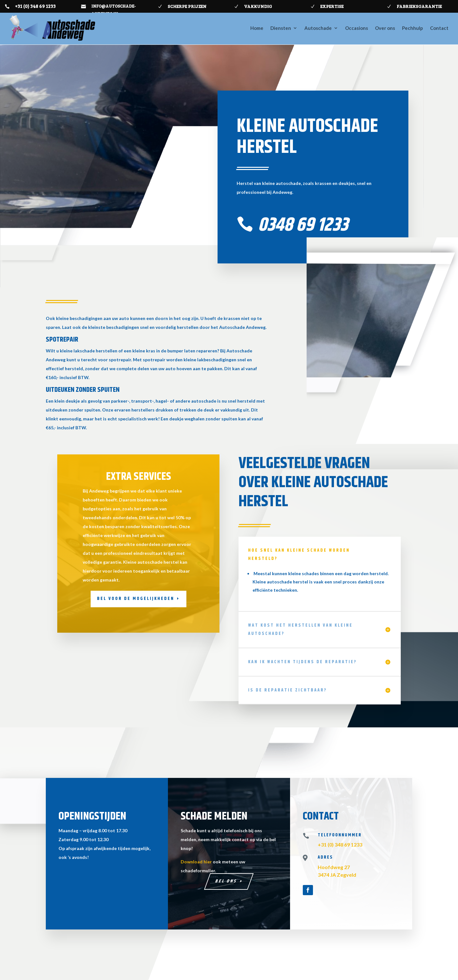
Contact (439, 28)
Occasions (357, 28)
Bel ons (227, 881)
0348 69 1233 (303, 225)
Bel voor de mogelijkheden (136, 599)
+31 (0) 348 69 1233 (35, 6)
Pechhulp (413, 28)
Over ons (385, 28)
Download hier (196, 862)
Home (257, 28)
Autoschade (318, 28)
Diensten (281, 28)
